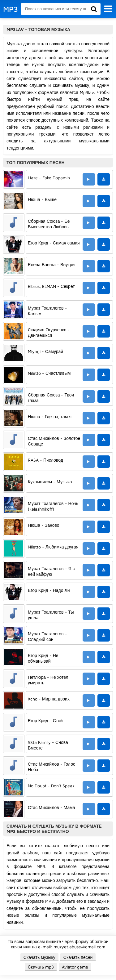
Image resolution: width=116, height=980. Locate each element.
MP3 (11, 9)
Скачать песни (78, 957)
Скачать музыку (39, 957)
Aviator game (75, 967)
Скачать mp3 (41, 967)
